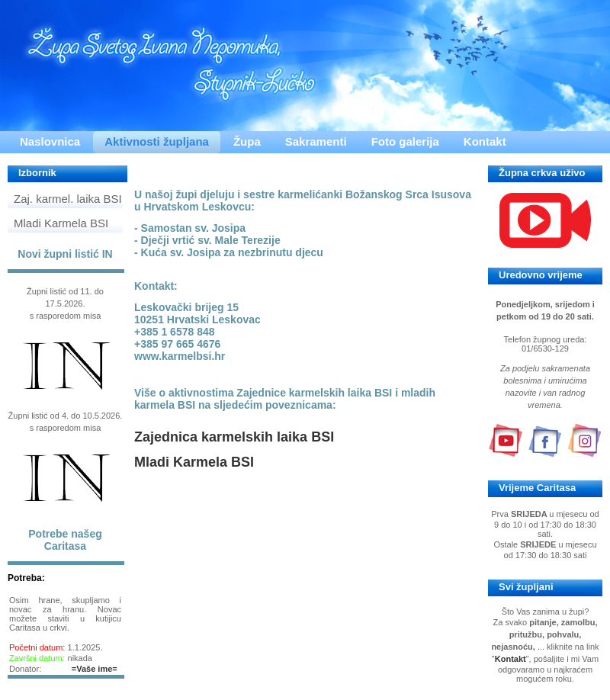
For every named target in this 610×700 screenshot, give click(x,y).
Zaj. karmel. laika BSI (68, 199)
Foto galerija (405, 141)
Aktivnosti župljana (157, 141)
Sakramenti (316, 141)
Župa (247, 141)
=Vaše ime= (95, 669)
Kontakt (485, 141)
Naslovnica (50, 141)
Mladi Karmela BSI (61, 223)
